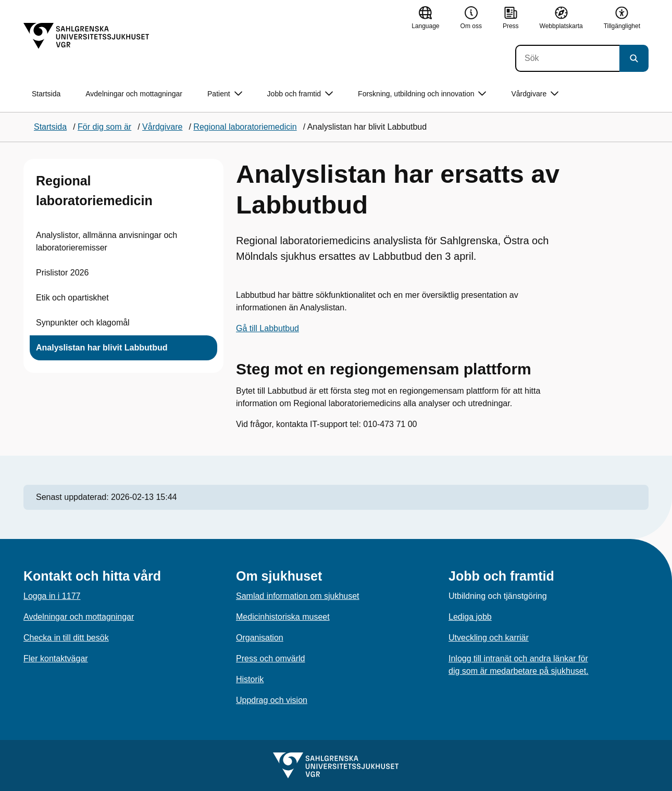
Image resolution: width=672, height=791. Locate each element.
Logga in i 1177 (52, 596)
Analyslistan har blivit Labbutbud (102, 348)
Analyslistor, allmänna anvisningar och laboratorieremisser (107, 241)
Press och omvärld (271, 658)
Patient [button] (225, 94)
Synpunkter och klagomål (83, 323)
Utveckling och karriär (489, 638)
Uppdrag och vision (272, 700)
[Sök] (567, 58)
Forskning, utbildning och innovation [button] (422, 94)
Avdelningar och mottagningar (134, 94)
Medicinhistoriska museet (283, 617)
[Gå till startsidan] (86, 36)
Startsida (46, 94)
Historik (250, 679)
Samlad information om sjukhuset (298, 596)
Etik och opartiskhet (72, 298)
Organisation (260, 638)
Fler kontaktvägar (56, 658)
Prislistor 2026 (62, 273)
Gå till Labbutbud (267, 328)
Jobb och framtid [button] (300, 94)
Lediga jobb (470, 617)
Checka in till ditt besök (66, 638)
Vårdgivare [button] (535, 94)
